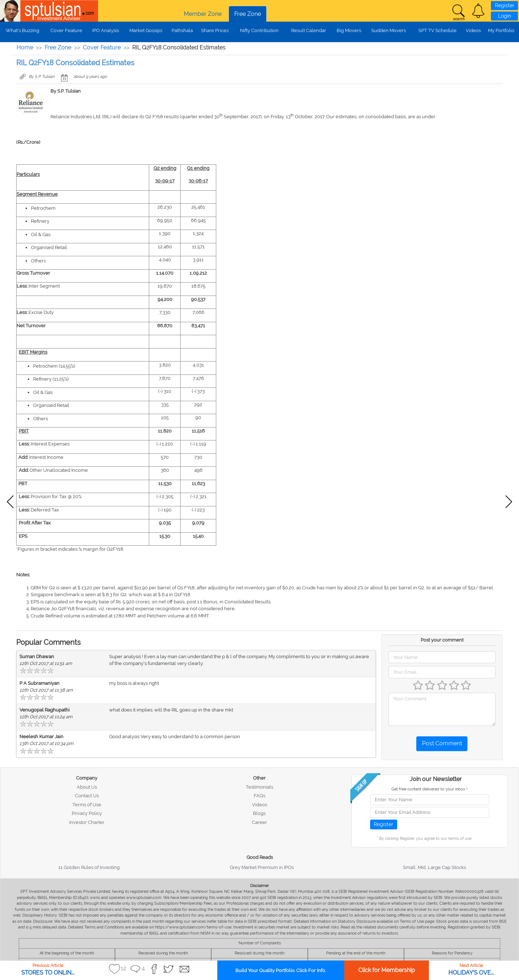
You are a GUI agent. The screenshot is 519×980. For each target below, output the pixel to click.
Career (259, 822)
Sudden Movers (389, 30)
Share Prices (215, 30)
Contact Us (87, 796)
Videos (473, 30)
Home (25, 47)
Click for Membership (387, 970)
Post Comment (442, 743)
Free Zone (248, 14)
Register (505, 5)
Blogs (259, 813)
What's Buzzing (23, 30)
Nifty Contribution (259, 30)
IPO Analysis (106, 30)
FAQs (259, 796)
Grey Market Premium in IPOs (262, 867)
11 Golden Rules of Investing (89, 867)
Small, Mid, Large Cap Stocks (434, 867)
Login (505, 16)
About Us (87, 787)
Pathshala (182, 30)
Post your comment (442, 640)
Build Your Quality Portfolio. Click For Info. (281, 970)
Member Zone (203, 14)
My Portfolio (501, 30)
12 (123, 968)
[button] (478, 11)
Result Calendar (309, 30)
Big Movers (349, 30)
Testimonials (259, 787)
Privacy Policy (87, 813)
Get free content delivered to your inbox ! (429, 789)
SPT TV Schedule (438, 30)
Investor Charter (87, 822)
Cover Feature (66, 30)
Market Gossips (146, 30)
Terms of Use (87, 805)
